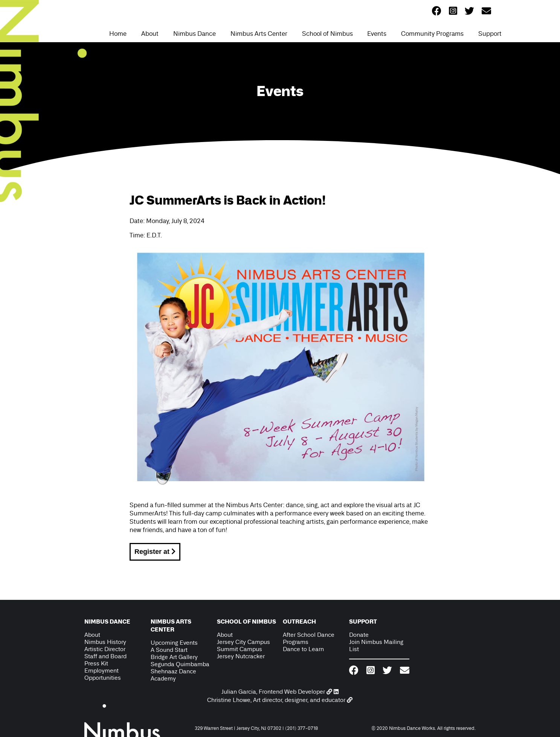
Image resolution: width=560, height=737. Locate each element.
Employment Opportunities (103, 674)
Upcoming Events (174, 643)
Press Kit (96, 663)
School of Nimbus (327, 34)
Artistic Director (105, 649)
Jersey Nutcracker (241, 656)
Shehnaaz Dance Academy (173, 675)
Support (490, 34)
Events (377, 34)
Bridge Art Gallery (174, 657)
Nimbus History (105, 642)
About (150, 34)
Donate (359, 635)
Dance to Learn (303, 649)
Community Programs (432, 34)
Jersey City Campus (243, 642)
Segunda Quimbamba (180, 664)
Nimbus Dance (195, 34)
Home (118, 34)
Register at (155, 552)
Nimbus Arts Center (259, 34)
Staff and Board (105, 656)
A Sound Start (169, 650)
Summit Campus (240, 649)
